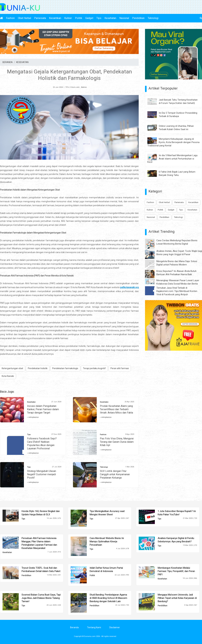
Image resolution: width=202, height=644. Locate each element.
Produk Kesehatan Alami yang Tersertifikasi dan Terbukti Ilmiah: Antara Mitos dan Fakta (116, 409)
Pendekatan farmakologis (65, 368)
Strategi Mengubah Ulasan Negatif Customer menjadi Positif (42, 474)
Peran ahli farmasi (120, 368)
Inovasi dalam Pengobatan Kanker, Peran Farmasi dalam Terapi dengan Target (43, 409)
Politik (79, 18)
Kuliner (68, 18)
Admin (84, 87)
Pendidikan (138, 18)
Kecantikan (55, 18)
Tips (99, 18)
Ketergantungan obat (12, 368)
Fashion (10, 18)
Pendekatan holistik (38, 368)
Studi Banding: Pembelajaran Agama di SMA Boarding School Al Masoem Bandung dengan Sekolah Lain (108, 598)
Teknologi (153, 18)
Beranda (74, 627)
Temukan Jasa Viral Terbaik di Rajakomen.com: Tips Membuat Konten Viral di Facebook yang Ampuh (177, 291)
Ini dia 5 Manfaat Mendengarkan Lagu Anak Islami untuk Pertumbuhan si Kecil (172, 159)
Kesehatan (110, 18)
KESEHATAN (22, 62)
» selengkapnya (33, 417)
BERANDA (8, 62)
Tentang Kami (94, 627)
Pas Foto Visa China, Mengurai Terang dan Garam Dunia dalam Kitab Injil (117, 442)
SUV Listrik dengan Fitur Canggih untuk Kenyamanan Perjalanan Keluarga (115, 474)
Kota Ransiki (8, 376)
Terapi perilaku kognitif (94, 368)
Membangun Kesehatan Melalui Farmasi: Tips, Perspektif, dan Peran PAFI (176, 571)
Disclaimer (115, 627)
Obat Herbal (24, 18)
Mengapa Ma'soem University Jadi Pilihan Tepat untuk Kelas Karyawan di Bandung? (177, 598)
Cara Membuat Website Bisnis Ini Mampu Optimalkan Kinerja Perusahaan (107, 542)
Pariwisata (40, 18)
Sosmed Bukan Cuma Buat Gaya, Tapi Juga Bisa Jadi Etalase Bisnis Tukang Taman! (41, 598)
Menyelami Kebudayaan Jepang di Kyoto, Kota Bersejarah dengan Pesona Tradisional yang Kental (173, 142)
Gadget (89, 18)
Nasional (124, 18)
